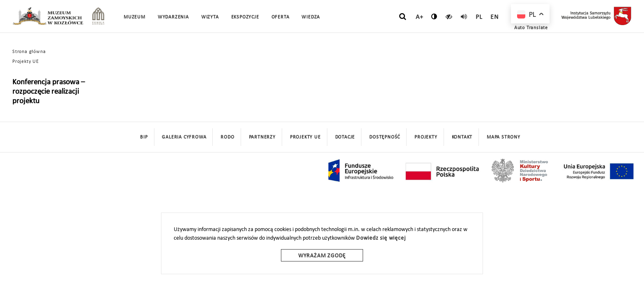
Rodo (227, 137)
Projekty (426, 137)
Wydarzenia (173, 17)
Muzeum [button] (135, 17)
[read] (464, 16)
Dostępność (385, 137)
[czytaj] (449, 16)
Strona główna (29, 52)
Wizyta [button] (210, 17)
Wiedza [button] (311, 17)
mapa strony (504, 137)
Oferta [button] (281, 17)
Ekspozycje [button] (245, 17)
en (494, 17)
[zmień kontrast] (434, 16)
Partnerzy (262, 137)
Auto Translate (531, 28)
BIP (144, 137)
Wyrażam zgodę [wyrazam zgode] (322, 256)
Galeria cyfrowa (184, 137)
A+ (420, 17)
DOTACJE (345, 137)
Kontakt (462, 137)
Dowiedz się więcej (381, 238)
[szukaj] (403, 17)
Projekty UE (26, 62)
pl (479, 17)
